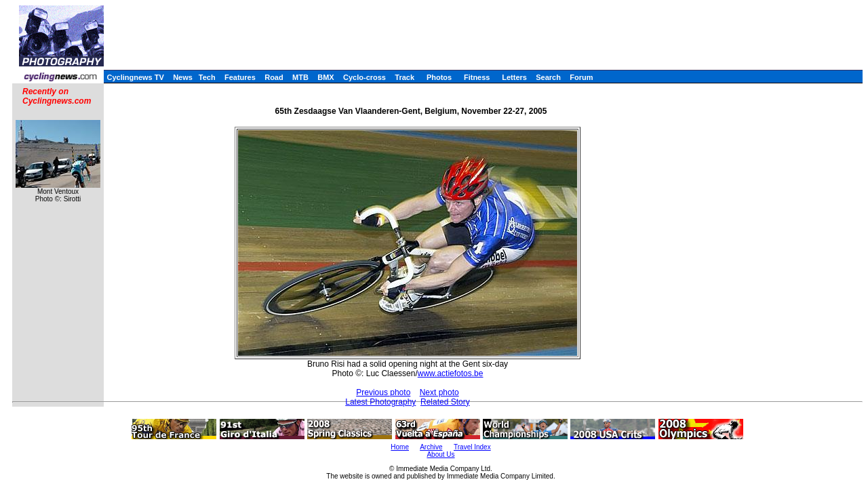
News (183, 77)
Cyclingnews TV (135, 77)
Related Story (445, 402)
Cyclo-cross (364, 77)
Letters (514, 77)
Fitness (477, 77)
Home (400, 447)
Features (240, 77)
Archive (431, 447)
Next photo (439, 392)
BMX (325, 77)
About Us (440, 454)
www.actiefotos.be (451, 373)
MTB (300, 77)
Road (274, 77)
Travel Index (472, 447)
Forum (581, 77)
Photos (439, 77)
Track (405, 77)
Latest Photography (380, 402)
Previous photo (383, 392)
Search (548, 77)
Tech (207, 77)
